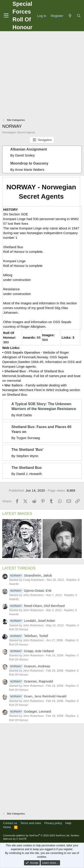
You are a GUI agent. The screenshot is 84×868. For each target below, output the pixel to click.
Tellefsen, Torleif (28, 636)
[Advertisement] (42, 75)
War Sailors (13, 385)
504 (45, 340)
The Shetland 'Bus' (27, 450)
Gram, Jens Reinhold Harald (38, 696)
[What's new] (70, 16)
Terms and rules (31, 823)
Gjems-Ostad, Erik (30, 591)
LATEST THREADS (19, 568)
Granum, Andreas (30, 666)
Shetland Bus (15, 371)
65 (39, 337)
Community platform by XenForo (37, 835)
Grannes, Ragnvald (31, 681)
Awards (14, 584)
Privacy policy (53, 823)
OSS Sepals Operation (22, 352)
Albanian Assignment (29, 149)
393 (6, 342)
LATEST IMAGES (17, 514)
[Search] (79, 16)
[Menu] (6, 16)
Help (68, 823)
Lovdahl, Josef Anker (32, 621)
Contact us (10, 823)
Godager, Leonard (30, 711)
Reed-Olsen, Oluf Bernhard (37, 606)
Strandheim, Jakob (30, 575)
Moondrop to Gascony (29, 163)
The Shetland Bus (27, 468)
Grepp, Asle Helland (31, 651)
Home (7, 827)
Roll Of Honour (19, 629)
